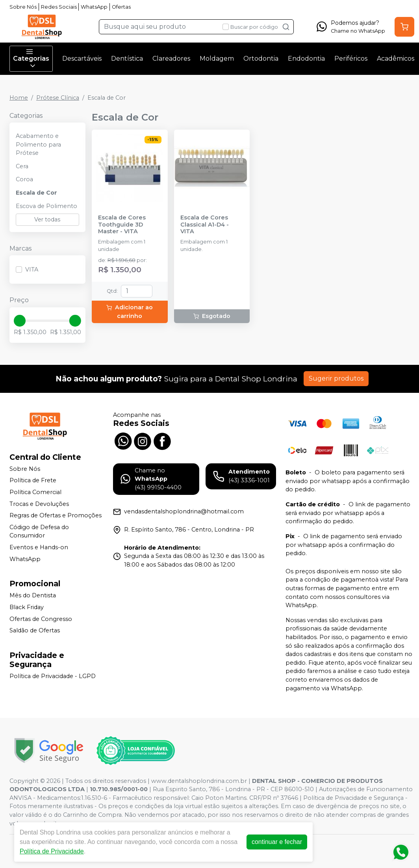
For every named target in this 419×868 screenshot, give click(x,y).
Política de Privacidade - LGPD (53, 676)
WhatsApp (94, 7)
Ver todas (47, 219)
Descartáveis (82, 59)
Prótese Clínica (58, 98)
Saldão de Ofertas (35, 630)
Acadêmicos (396, 59)
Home (19, 98)
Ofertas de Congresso (41, 619)
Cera (22, 166)
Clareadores (171, 59)
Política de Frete (33, 481)
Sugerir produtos (336, 378)
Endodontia (306, 59)
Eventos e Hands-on (39, 547)
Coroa (24, 179)
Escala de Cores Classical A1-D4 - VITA (205, 225)
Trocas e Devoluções (39, 504)
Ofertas (121, 7)
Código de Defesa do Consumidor (39, 532)
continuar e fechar (273, 842)
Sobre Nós (23, 7)
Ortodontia (261, 59)
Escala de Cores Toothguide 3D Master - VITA (122, 225)
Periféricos (351, 59)
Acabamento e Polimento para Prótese (38, 144)
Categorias (31, 59)
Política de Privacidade (48, 851)
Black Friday (27, 607)
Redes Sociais (59, 7)
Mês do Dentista (33, 595)
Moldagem (217, 59)
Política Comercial (35, 492)
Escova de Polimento (46, 206)
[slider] (20, 321)
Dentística (127, 59)
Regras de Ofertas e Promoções (56, 515)
